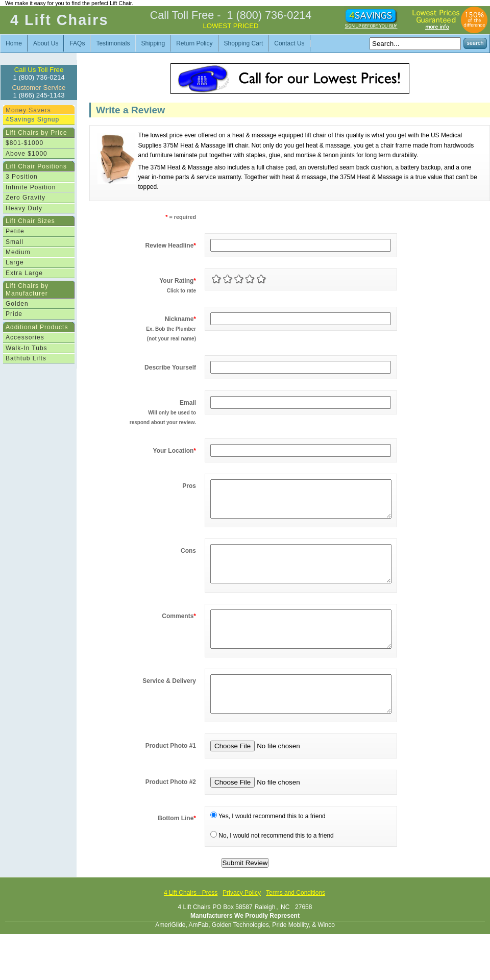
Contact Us (289, 43)
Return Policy (194, 43)
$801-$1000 (24, 143)
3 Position (22, 177)
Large (15, 262)
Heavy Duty (24, 208)
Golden (17, 304)
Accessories (25, 337)
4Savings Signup (32, 119)
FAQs (77, 43)
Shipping (153, 43)
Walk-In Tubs (27, 348)
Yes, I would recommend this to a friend (268, 847)
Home (14, 43)
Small (15, 242)
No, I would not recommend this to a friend (272, 866)
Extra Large (24, 273)
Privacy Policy (242, 923)
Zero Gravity (26, 198)
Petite (15, 231)
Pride (14, 314)
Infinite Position (31, 187)
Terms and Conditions (296, 923)
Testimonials (113, 43)
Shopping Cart (244, 43)
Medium (18, 252)
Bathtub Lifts (26, 358)
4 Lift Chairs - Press (191, 923)
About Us (46, 43)
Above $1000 (27, 154)
